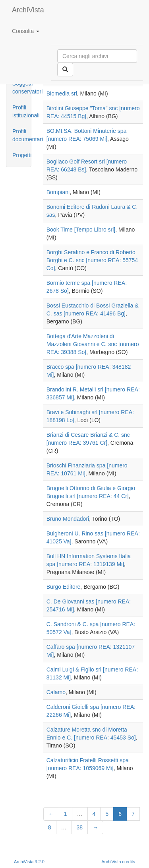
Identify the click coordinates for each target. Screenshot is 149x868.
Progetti (22, 155)
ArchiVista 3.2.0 (29, 862)
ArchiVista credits (118, 862)
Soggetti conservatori (22, 88)
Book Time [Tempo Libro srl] (81, 230)
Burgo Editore (64, 587)
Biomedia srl (62, 93)
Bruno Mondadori (68, 519)
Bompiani (58, 192)
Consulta (26, 31)
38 (80, 827)
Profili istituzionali (22, 111)
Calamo (56, 692)
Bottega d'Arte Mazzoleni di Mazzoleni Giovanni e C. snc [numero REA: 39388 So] (93, 344)
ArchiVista (28, 10)
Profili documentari (22, 135)
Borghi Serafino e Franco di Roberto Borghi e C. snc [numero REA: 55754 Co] (92, 260)
